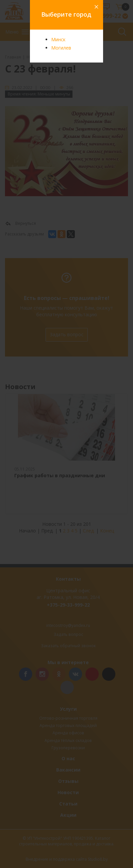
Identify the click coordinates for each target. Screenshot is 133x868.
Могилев (61, 48)
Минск (58, 39)
